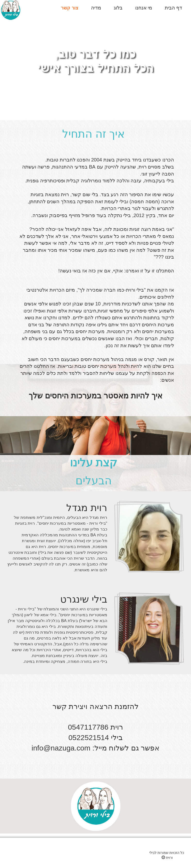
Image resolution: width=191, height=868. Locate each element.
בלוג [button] (118, 8)
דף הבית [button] (173, 8)
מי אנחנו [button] (144, 8)
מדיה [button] (96, 8)
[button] (70, 8)
